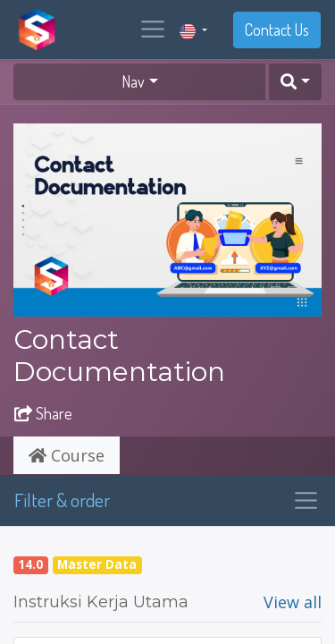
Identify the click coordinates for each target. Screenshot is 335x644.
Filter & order (62, 500)
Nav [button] (133, 81)
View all (293, 602)
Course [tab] (67, 455)
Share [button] (43, 413)
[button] (295, 82)
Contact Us (277, 30)
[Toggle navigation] (306, 500)
